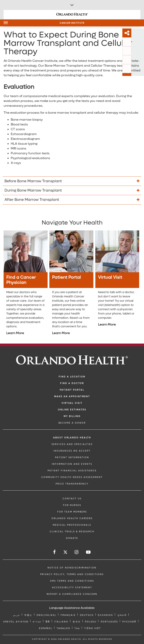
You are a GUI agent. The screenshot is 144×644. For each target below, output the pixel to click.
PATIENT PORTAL (72, 390)
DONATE (72, 538)
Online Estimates (72, 410)
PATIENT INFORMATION (72, 457)
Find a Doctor (72, 383)
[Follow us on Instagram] (77, 552)
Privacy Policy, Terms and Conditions (72, 574)
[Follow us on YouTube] (89, 552)
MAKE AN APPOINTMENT (72, 396)
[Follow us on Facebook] (55, 552)
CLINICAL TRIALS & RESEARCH (72, 532)
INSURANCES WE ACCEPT (72, 451)
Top (140, 72)
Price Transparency (72, 484)
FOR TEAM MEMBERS (72, 512)
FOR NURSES (72, 505)
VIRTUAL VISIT (72, 403)
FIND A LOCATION (72, 377)
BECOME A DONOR (72, 423)
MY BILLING (72, 416)
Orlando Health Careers (72, 518)
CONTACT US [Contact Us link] (72, 499)
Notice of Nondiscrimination (72, 568)
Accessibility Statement (72, 588)
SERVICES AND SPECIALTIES (72, 444)
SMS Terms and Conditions (72, 581)
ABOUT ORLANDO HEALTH (72, 438)
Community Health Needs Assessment (72, 477)
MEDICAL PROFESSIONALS (72, 525)
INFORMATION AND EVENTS (72, 464)
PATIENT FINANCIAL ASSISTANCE (72, 471)
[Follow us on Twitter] (65, 553)
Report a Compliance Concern (72, 594)
